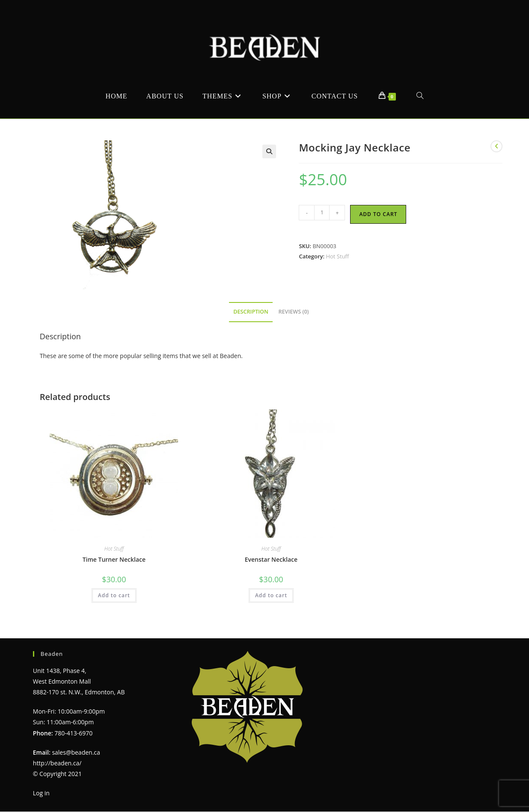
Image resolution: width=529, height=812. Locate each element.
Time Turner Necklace (114, 559)
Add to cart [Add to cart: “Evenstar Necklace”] (271, 595)
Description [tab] (251, 312)
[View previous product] (496, 146)
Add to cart (378, 214)
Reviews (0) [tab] (294, 312)
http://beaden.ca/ (57, 763)
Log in (41, 793)
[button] (269, 151)
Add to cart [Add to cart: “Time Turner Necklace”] (114, 595)
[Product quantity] (322, 213)
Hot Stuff (337, 256)
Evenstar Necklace (271, 559)
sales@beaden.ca (76, 752)
